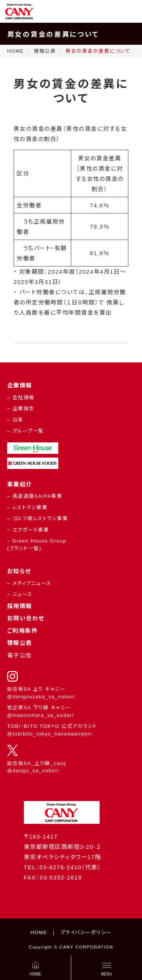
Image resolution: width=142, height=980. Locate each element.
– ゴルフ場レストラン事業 (37, 518)
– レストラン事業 (27, 507)
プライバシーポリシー (86, 932)
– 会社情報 (21, 397)
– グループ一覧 (26, 431)
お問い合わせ (26, 618)
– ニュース (20, 594)
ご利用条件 (23, 631)
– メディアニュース (29, 583)
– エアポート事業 (28, 530)
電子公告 (20, 655)
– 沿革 (15, 420)
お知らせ (19, 571)
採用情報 (20, 606)
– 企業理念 (21, 408)
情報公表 (20, 643)
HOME (39, 932)
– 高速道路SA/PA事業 (35, 496)
